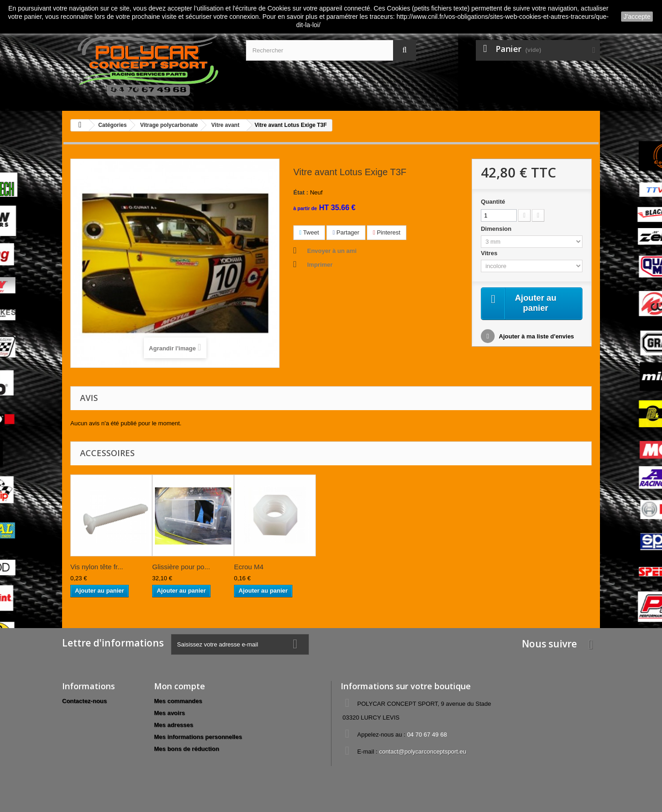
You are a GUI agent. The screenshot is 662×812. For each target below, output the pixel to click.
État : (301, 192)
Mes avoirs (169, 713)
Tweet (309, 232)
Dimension (497, 229)
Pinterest (387, 232)
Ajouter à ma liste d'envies (536, 338)
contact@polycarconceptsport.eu (423, 752)
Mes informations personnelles (198, 737)
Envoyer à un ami (332, 251)
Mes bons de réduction (187, 749)
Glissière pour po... (181, 567)
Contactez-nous (85, 701)
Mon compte (180, 686)
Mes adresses (174, 725)
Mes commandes (178, 701)
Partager (346, 232)
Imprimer (320, 265)
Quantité (493, 202)
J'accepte (637, 17)
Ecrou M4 (249, 567)
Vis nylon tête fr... (97, 567)
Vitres (490, 253)
